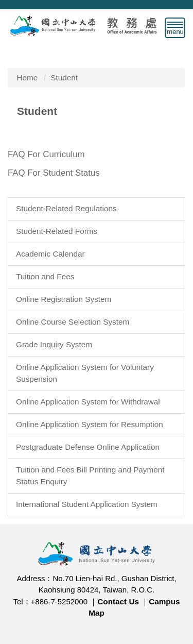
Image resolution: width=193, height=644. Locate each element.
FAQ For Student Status (54, 173)
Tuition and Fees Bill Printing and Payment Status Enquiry (90, 476)
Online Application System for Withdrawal (88, 402)
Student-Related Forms (57, 231)
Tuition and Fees (45, 276)
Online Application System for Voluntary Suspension (85, 373)
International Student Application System (87, 504)
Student (64, 78)
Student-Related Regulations (66, 208)
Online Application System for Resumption (90, 424)
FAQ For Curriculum (46, 154)
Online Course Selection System (73, 322)
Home (28, 78)
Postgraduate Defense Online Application (88, 447)
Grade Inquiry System (54, 344)
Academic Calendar (50, 254)
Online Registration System (64, 299)
